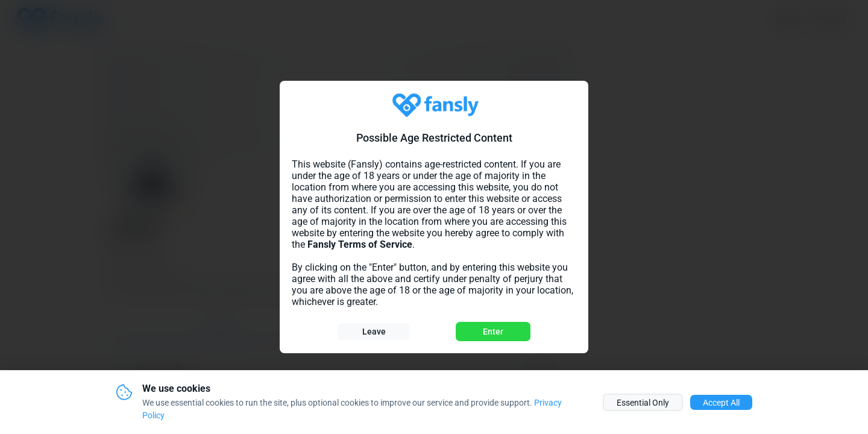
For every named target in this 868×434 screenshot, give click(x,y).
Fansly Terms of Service (360, 244)
